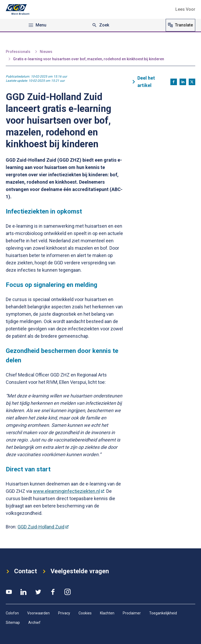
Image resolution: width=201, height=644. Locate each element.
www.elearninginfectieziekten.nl (69, 491)
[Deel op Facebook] (174, 82)
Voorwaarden (38, 613)
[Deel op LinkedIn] (183, 82)
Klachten (107, 613)
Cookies (85, 613)
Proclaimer (132, 613)
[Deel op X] (192, 82)
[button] (185, 9)
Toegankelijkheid (163, 613)
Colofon (12, 613)
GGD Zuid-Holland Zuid (43, 527)
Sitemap (13, 623)
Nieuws (46, 52)
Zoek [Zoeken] (100, 25)
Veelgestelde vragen (88, 571)
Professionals (18, 52)
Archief (34, 623)
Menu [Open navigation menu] (37, 25)
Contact (24, 571)
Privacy (64, 613)
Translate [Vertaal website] (180, 25)
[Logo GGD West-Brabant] (18, 9)
